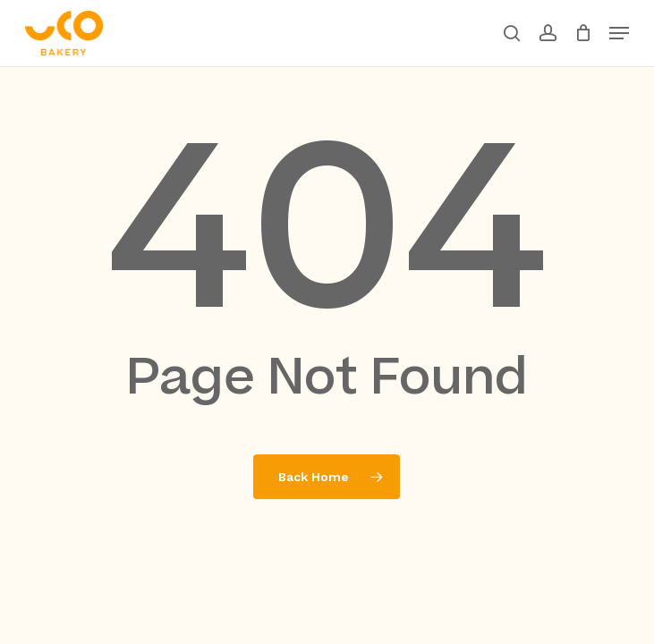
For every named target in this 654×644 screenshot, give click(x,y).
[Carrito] (583, 33)
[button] (619, 33)
